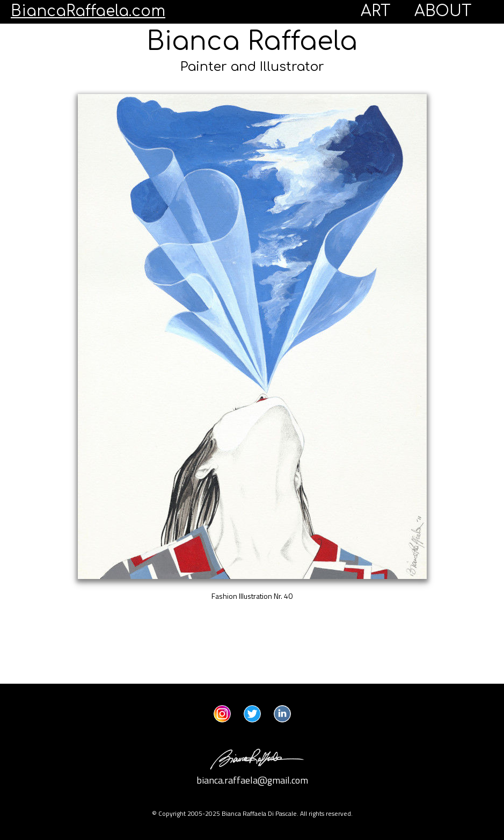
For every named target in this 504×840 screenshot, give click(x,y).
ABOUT (443, 11)
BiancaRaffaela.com (88, 11)
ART (376, 11)
